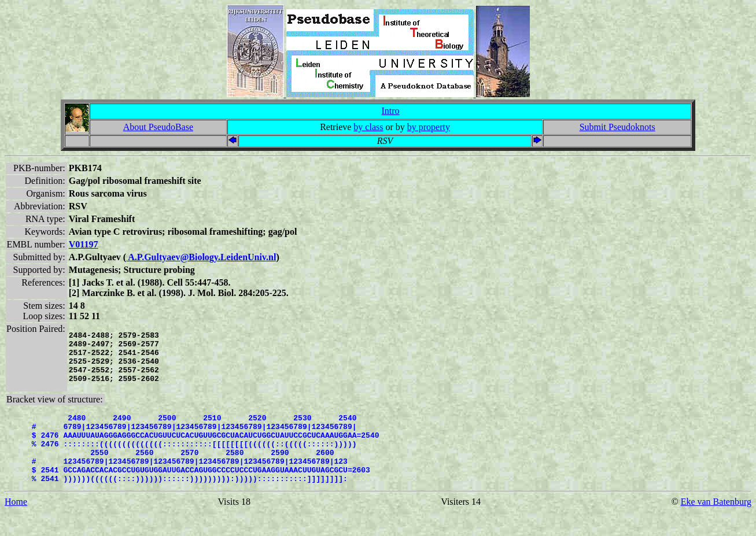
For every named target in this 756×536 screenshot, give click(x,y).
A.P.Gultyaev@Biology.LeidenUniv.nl (201, 257)
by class (368, 127)
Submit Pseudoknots (617, 127)
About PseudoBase (158, 127)
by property (429, 127)
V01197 (84, 244)
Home (16, 526)
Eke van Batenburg (716, 526)
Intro (390, 111)
